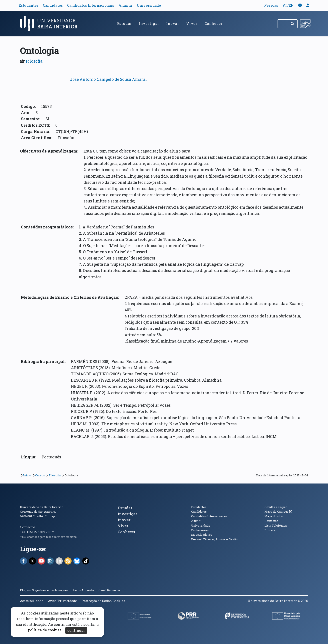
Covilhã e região (276, 507)
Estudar (125, 23)
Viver (192, 23)
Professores (200, 530)
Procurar (271, 530)
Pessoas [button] (271, 5)
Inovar (173, 23)
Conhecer (213, 23)
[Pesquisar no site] (283, 24)
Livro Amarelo (84, 590)
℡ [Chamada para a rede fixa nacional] (53, 532)
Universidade (149, 5)
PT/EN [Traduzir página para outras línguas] (288, 5)
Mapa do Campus (278, 511)
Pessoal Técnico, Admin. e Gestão (215, 539)
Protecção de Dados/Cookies (103, 601)
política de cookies (45, 630)
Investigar (149, 23)
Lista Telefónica (276, 525)
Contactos (28, 527)
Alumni (125, 5)
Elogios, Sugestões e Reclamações (44, 590)
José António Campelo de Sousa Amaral (108, 79)
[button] (300, 5)
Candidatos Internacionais (91, 5)
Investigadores (202, 535)
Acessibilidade (32, 601)
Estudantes (29, 5)
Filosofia (34, 61)
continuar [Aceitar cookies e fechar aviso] (76, 630)
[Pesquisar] (293, 24)
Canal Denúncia (109, 590)
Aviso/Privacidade (62, 601)
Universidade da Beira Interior (41, 507)
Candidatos (53, 5)
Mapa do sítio (274, 516)
